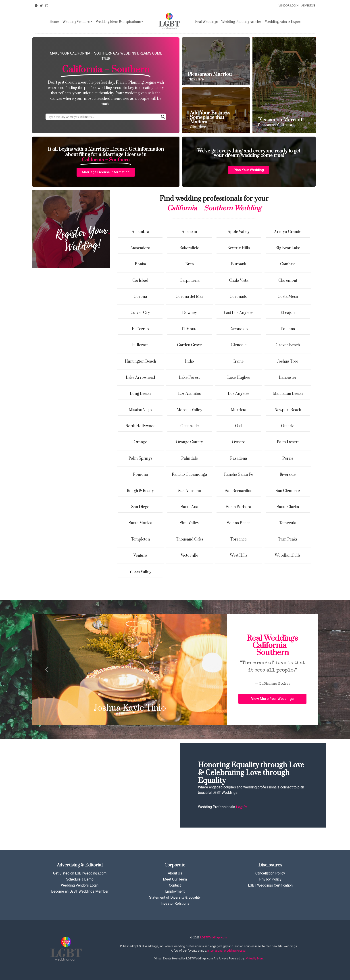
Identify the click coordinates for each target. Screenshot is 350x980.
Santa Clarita (288, 507)
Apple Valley (239, 232)
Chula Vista (239, 281)
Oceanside (190, 426)
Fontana (288, 329)
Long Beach (140, 394)
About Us (175, 873)
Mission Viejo (140, 410)
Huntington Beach (140, 361)
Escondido (239, 329)
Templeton (140, 539)
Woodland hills (288, 555)
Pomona (140, 475)
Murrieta (239, 410)
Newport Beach (288, 410)
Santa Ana (189, 507)
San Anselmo (190, 491)
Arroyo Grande (288, 232)
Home (54, 22)
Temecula (288, 523)
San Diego (140, 507)
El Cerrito (140, 329)
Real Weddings (206, 22)
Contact (175, 885)
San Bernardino (239, 491)
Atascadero (140, 248)
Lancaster (288, 378)
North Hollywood (140, 426)
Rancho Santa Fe (239, 475)
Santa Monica (140, 523)
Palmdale (190, 458)
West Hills (239, 555)
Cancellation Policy (270, 873)
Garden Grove (189, 345)
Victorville (190, 555)
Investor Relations (175, 903)
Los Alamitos (190, 394)
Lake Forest (189, 378)
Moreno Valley (189, 410)
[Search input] (104, 117)
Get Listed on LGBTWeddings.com (80, 873)
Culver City (140, 313)
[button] (106, 172)
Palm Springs (140, 458)
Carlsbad (140, 281)
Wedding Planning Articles (241, 22)
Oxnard (239, 442)
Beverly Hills (239, 248)
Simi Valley (189, 523)
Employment (175, 891)
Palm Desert (288, 442)
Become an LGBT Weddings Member (80, 891)
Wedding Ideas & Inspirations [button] (118, 22)
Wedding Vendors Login (80, 885)
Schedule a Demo (80, 879)
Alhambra (140, 232)
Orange (140, 442)
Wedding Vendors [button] (76, 22)
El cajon (288, 313)
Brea (190, 264)
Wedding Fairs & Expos (283, 22)
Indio (190, 361)
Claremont (288, 281)
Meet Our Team (175, 879)
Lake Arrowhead (140, 378)
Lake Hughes (239, 378)
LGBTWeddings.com (214, 937)
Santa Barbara (239, 507)
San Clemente (288, 491)
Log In (241, 807)
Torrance (239, 539)
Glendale (239, 345)
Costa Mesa (288, 297)
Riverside (288, 475)
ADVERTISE (308, 5)
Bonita (140, 264)
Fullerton (140, 345)
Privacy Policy (270, 879)
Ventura (140, 555)
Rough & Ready (140, 491)
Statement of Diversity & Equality (175, 897)
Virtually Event (255, 958)
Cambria (288, 264)
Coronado (239, 297)
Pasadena (239, 458)
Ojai (239, 426)
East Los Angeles (239, 313)
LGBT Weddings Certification (270, 885)
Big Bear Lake (288, 248)
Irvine (239, 361)
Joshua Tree (288, 361)
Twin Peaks (288, 539)
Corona (140, 297)
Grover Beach (288, 345)
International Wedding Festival (227, 951)
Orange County (189, 442)
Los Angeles (239, 394)
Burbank (239, 264)
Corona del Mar (190, 297)
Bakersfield (189, 248)
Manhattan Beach (288, 394)
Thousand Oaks (190, 539)
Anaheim (189, 232)
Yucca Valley (140, 572)
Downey (190, 313)
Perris (288, 458)
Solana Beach (239, 523)
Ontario (288, 426)
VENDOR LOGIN (289, 5)
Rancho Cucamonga (189, 475)
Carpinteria (190, 281)
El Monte (190, 329)
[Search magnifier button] (163, 117)
